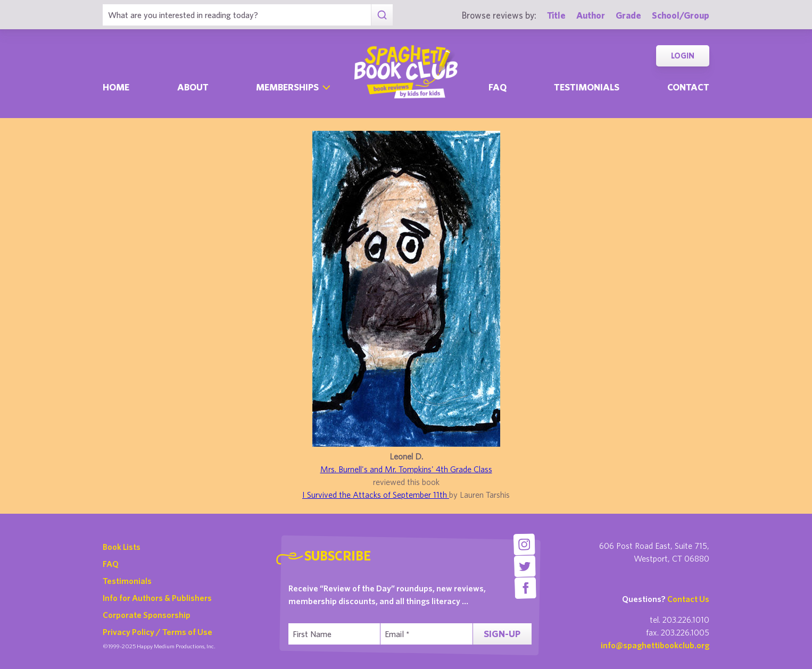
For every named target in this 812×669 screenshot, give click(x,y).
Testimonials (587, 87)
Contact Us (688, 599)
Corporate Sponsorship (147, 615)
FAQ (111, 564)
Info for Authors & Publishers (157, 598)
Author (591, 15)
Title (556, 15)
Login (683, 56)
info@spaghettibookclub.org (655, 645)
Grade (628, 15)
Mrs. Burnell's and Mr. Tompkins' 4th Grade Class (406, 469)
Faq (498, 87)
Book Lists (122, 547)
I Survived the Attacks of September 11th (376, 495)
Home (116, 87)
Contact (688, 87)
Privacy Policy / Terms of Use (158, 632)
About (193, 87)
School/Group (681, 15)
